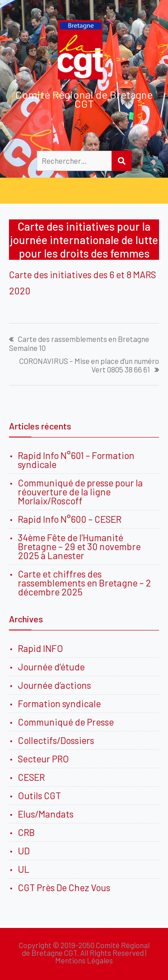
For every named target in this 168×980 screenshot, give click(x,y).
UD (24, 851)
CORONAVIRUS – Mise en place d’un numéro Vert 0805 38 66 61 (89, 365)
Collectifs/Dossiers (56, 740)
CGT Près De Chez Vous (64, 887)
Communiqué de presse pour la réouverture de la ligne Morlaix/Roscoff (80, 492)
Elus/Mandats (46, 814)
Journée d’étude (53, 667)
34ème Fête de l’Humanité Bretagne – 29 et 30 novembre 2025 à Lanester (79, 546)
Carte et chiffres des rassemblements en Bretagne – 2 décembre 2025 (84, 583)
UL (24, 869)
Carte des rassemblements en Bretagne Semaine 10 (79, 343)
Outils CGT (39, 795)
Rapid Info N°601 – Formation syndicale (76, 460)
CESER (31, 777)
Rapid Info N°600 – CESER (70, 519)
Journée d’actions (54, 685)
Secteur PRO (43, 759)
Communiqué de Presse (66, 722)
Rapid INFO (41, 648)
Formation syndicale (59, 703)
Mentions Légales (84, 960)
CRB (26, 832)
